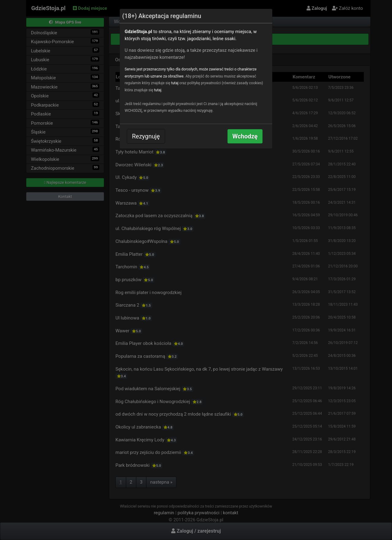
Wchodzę (245, 136)
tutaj (175, 83)
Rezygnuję (146, 136)
